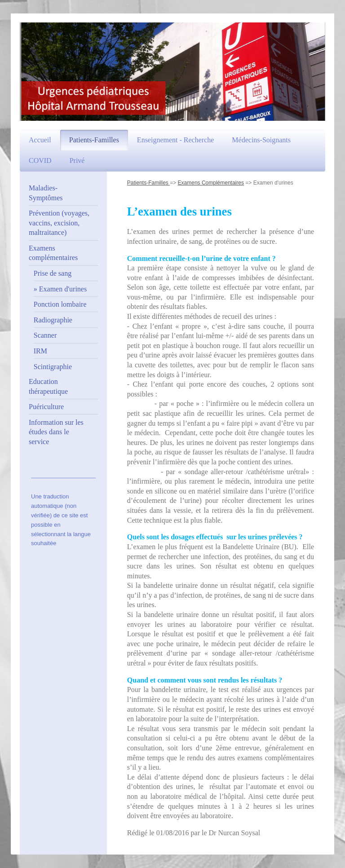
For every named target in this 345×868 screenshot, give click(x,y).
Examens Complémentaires (211, 183)
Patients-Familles (148, 183)
